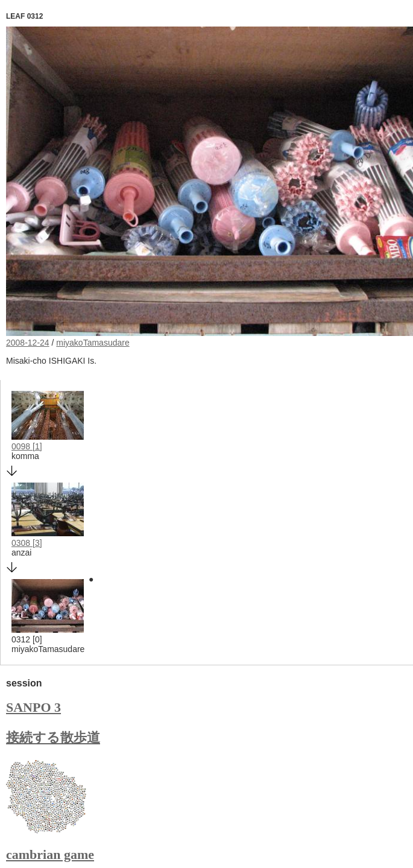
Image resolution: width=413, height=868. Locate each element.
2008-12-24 (28, 343)
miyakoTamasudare (93, 343)
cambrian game (50, 854)
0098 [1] (27, 446)
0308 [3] (27, 543)
